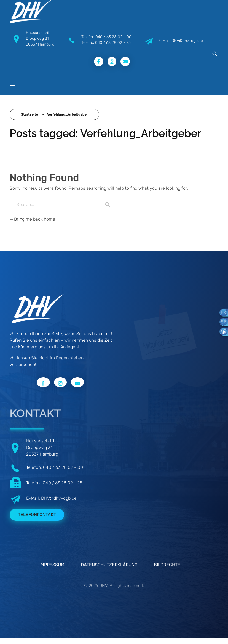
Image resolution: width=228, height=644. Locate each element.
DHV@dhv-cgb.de (59, 498)
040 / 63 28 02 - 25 (113, 43)
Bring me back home (32, 219)
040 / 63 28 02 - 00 (113, 37)
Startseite (29, 114)
